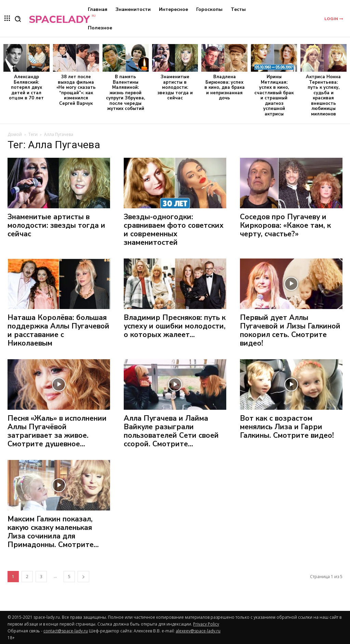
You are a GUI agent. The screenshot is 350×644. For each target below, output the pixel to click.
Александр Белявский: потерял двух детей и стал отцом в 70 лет (26, 87)
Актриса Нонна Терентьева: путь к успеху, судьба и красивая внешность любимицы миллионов (323, 95)
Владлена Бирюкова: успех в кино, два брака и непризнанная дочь (225, 87)
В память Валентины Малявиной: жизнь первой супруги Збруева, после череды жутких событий (125, 93)
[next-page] (83, 577)
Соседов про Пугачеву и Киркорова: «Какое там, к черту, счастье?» (285, 225)
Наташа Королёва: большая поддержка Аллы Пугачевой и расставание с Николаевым (58, 330)
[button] (18, 19)
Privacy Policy (206, 624)
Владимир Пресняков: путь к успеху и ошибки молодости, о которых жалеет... (175, 326)
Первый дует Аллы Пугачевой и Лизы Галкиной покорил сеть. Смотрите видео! (290, 330)
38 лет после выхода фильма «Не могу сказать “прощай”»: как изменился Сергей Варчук (76, 90)
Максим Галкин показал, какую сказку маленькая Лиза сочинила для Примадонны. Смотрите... (53, 532)
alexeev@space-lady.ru (198, 631)
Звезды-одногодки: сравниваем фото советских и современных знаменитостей (174, 230)
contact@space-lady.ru (66, 631)
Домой (15, 134)
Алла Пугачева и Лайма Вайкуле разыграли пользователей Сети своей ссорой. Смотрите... (171, 431)
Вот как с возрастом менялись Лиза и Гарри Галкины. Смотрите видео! (287, 427)
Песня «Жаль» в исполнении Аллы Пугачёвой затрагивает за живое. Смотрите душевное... (57, 431)
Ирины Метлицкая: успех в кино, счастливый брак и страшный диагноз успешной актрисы (274, 95)
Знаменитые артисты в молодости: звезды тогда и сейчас (175, 87)
